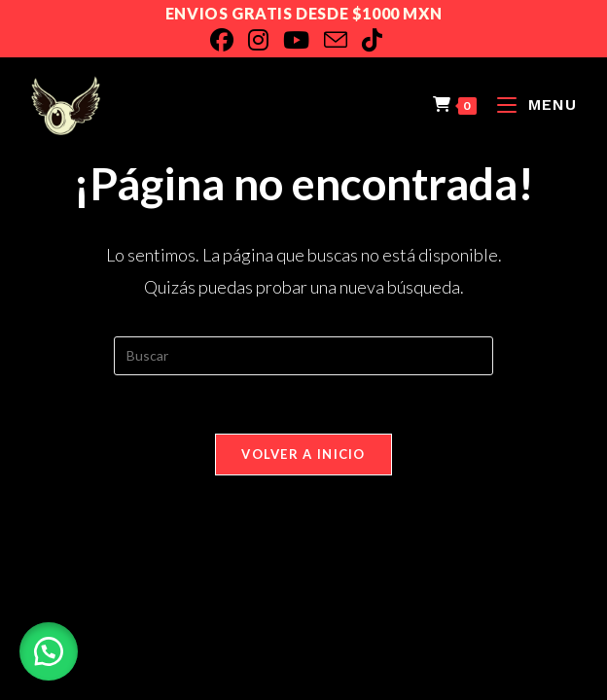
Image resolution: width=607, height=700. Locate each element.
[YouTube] (303, 40)
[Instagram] (266, 40)
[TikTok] (379, 40)
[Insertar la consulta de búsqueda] (303, 356)
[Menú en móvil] (530, 105)
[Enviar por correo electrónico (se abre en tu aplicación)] (343, 40)
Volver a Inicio (303, 454)
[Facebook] (229, 40)
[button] (49, 651)
